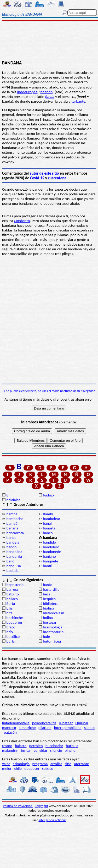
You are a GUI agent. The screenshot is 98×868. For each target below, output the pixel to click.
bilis (9, 608)
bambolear (51, 519)
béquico (49, 599)
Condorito (22, 221)
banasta (49, 528)
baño (10, 561)
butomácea (52, 641)
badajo (48, 495)
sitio (68, 764)
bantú (48, 566)
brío (9, 632)
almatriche (27, 728)
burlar (11, 641)
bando (11, 547)
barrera (12, 589)
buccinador (54, 746)
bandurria (14, 556)
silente (89, 728)
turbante (78, 101)
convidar (41, 750)
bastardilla (51, 589)
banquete (50, 561)
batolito (12, 594)
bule (46, 637)
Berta (11, 604)
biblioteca (51, 604)
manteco (9, 728)
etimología (21, 764)
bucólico (13, 637)
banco (48, 533)
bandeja (13, 542)
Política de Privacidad (18, 806)
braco (11, 627)
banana (12, 528)
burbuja (72, 746)
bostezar (50, 622)
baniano (49, 556)
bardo (48, 585)
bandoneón (52, 552)
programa (40, 764)
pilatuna (45, 728)
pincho (70, 750)
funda (50, 97)
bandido (49, 542)
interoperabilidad (68, 728)
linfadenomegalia (16, 723)
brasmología (53, 627)
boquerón (14, 622)
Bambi (48, 514)
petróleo (36, 746)
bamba (12, 514)
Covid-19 (37, 178)
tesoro (7, 746)
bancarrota (15, 533)
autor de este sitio (44, 173)
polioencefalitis (44, 723)
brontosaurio (53, 632)
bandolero (51, 547)
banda (11, 538)
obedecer (32, 769)
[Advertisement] (49, 41)
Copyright (41, 806)
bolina (48, 618)
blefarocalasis (54, 613)
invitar (26, 750)
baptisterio (15, 585)
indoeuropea (27, 92)
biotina (48, 608)
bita (9, 613)
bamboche (15, 519)
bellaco (12, 599)
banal (47, 523)
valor (6, 764)
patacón (10, 732)
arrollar (56, 764)
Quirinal (82, 723)
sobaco (48, 769)
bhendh (46, 92)
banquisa (13, 566)
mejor (7, 769)
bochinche (15, 618)
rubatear (66, 723)
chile (18, 769)
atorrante (81, 764)
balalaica (13, 500)
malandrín (10, 750)
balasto (21, 746)
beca (47, 594)
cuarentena (57, 178)
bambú (12, 523)
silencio (56, 750)
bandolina (14, 552)
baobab (12, 571)
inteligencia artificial (52, 820)
